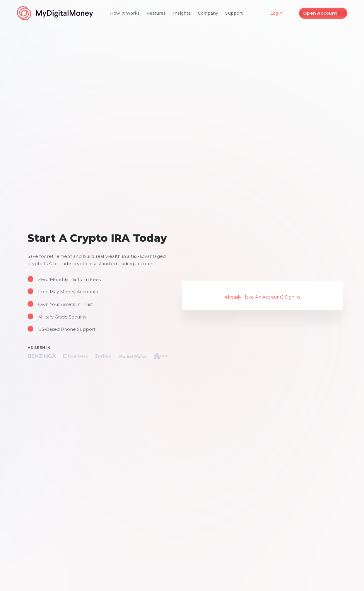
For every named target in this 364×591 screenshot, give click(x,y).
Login (276, 13)
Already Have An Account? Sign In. (263, 297)
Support (234, 13)
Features (157, 13)
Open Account (320, 13)
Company (208, 13)
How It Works (125, 13)
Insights (182, 13)
